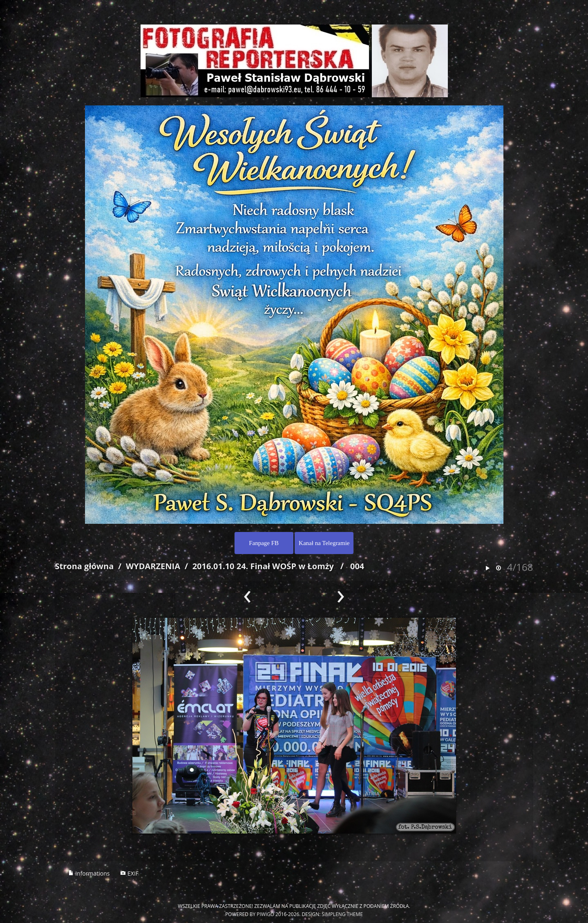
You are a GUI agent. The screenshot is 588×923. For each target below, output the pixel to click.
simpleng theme (342, 914)
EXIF (129, 873)
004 (357, 566)
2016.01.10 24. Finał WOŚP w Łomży (263, 566)
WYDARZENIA (153, 566)
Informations (89, 873)
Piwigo (265, 914)
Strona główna (85, 566)
